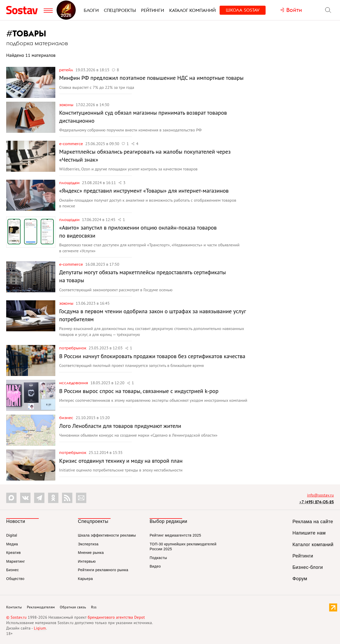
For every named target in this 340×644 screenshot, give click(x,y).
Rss (94, 607)
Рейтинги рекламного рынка (103, 570)
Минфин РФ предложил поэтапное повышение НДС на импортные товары (151, 78)
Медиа (12, 544)
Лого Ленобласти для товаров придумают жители (120, 426)
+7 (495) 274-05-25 (316, 502)
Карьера (86, 579)
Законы (67, 105)
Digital (12, 535)
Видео (155, 566)
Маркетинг (16, 561)
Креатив (13, 553)
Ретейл (67, 70)
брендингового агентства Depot (116, 617)
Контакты (14, 607)
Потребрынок (73, 348)
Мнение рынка (91, 553)
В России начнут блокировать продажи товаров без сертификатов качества (152, 356)
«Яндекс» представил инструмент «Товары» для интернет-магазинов (144, 191)
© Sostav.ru (16, 617)
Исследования (74, 383)
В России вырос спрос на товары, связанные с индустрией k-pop (139, 391)
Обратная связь (73, 607)
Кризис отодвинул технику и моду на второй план (121, 461)
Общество (15, 579)
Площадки (70, 183)
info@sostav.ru (320, 495)
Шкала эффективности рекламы (107, 535)
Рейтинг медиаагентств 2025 (175, 535)
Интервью (87, 561)
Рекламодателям (41, 607)
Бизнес (67, 418)
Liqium (40, 628)
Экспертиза (88, 544)
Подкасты (158, 558)
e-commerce (72, 144)
